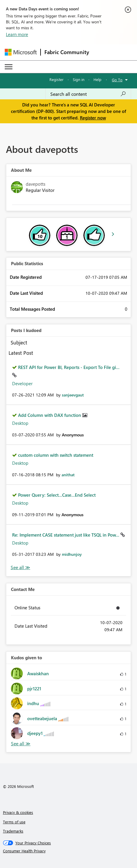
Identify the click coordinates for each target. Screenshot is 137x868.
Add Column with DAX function (50, 415)
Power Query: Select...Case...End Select (57, 495)
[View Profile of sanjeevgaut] (73, 395)
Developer (22, 383)
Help (97, 79)
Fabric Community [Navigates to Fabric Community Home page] (67, 52)
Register (57, 79)
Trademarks (13, 831)
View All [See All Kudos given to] (21, 744)
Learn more (17, 34)
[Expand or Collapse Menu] (9, 67)
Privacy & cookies (18, 812)
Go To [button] (117, 80)
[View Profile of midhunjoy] (72, 554)
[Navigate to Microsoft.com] (21, 52)
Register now (93, 118)
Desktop (20, 423)
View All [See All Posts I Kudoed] (20, 567)
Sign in (79, 79)
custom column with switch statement (56, 455)
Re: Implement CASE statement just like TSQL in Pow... (66, 535)
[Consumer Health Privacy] (69, 851)
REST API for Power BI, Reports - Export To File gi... (69, 367)
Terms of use (14, 822)
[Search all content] (88, 94)
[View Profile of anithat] (68, 475)
